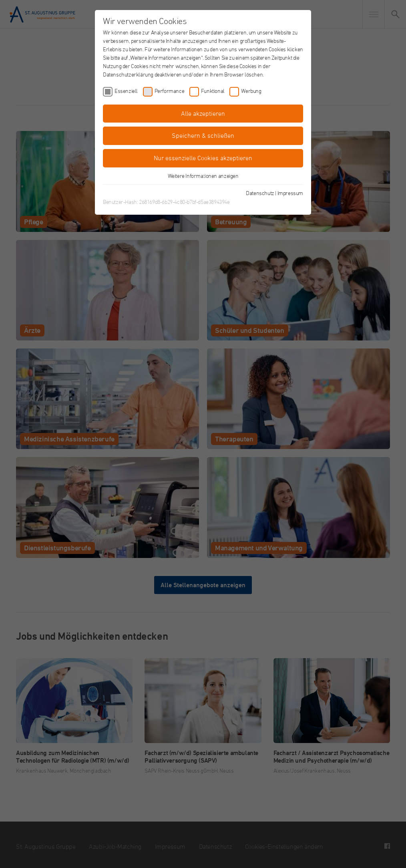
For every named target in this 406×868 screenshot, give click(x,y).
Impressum (290, 193)
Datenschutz (260, 193)
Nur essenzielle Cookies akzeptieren (203, 158)
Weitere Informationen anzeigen (203, 176)
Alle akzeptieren (203, 113)
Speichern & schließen (203, 135)
